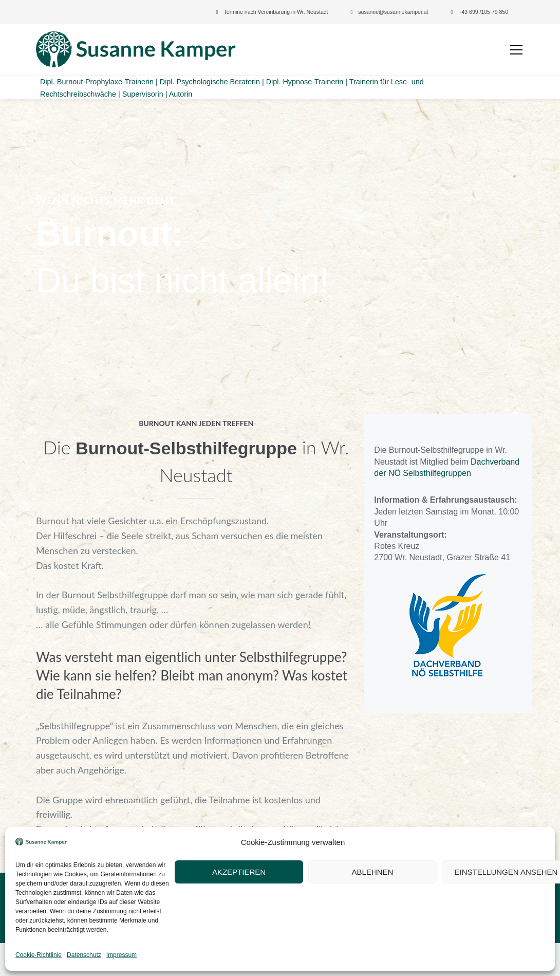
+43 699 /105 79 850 (483, 12)
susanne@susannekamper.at (393, 12)
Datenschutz (184, 960)
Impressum (141, 960)
